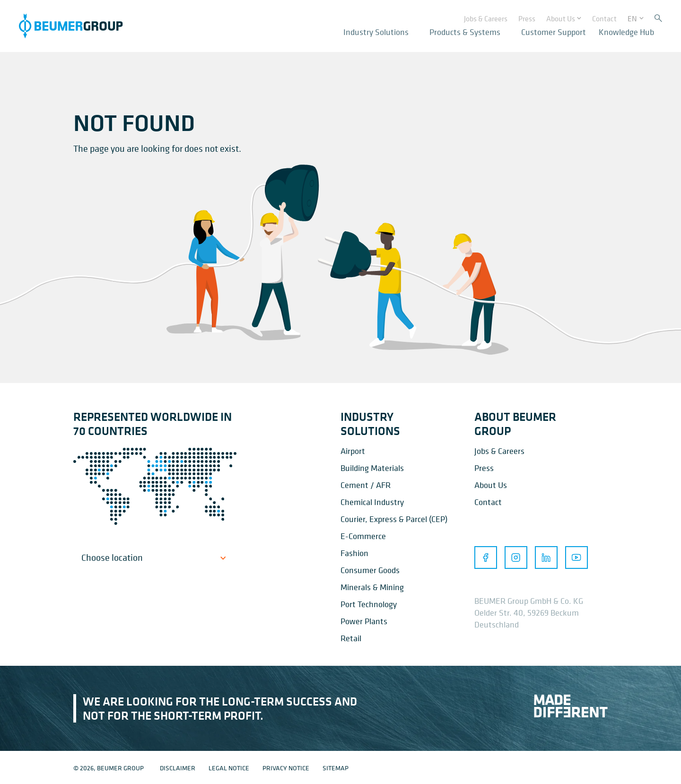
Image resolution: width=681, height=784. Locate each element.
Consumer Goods (370, 570)
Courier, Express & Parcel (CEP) (394, 519)
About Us (491, 485)
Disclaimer (178, 768)
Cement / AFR (366, 485)
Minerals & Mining (372, 587)
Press (484, 468)
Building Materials (372, 468)
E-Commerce (363, 536)
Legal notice (229, 768)
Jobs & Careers (499, 451)
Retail (351, 638)
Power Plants (364, 621)
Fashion (354, 553)
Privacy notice (286, 768)
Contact (488, 502)
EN (632, 17)
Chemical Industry (372, 502)
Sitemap (336, 768)
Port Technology (369, 604)
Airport (353, 451)
